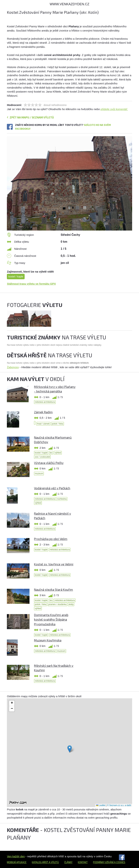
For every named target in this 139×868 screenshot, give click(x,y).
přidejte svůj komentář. (114, 109)
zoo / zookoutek (42, 457)
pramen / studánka (57, 604)
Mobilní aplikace (17, 862)
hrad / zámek (43, 424)
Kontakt (83, 862)
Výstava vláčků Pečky (49, 463)
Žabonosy (13, 367)
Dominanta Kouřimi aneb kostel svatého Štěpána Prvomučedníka (51, 619)
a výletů (53, 862)
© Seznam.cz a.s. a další (119, 805)
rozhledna (62, 499)
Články (68, 862)
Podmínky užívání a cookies (109, 862)
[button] (70, 749)
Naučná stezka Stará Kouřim (53, 589)
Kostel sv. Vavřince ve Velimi (54, 564)
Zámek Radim (43, 412)
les (51, 453)
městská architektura (45, 402)
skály (71, 604)
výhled (58, 453)
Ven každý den (16, 856)
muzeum (39, 474)
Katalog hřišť (40, 862)
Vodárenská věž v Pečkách (52, 488)
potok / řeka (57, 424)
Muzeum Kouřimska (48, 640)
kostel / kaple (16, 277)
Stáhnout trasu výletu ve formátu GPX (31, 284)
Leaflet (101, 805)
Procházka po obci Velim (51, 539)
